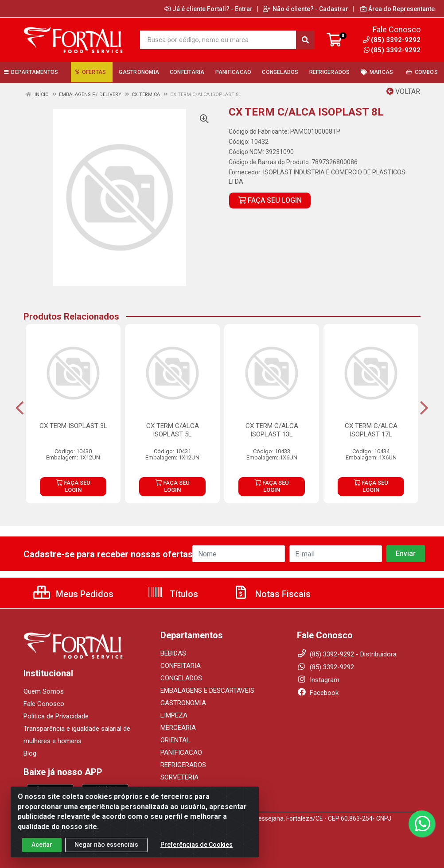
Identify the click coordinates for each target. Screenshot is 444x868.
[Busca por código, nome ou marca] (218, 40)
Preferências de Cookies (197, 853)
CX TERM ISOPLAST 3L (73, 426)
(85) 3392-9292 (392, 50)
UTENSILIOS (178, 790)
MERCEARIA (178, 728)
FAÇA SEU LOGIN (270, 200)
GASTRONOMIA (183, 703)
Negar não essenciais (106, 853)
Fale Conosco (44, 704)
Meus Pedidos (73, 594)
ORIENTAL (175, 740)
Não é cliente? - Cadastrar (306, 9)
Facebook (318, 693)
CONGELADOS (181, 678)
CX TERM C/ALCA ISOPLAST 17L (371, 430)
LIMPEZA (174, 715)
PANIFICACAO (181, 752)
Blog (30, 753)
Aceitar (42, 853)
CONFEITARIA (181, 666)
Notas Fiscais (272, 594)
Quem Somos (44, 691)
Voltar (403, 91)
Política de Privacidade (56, 716)
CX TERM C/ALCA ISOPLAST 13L (272, 430)
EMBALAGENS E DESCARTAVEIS (207, 691)
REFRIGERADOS (183, 765)
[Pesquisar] (305, 40)
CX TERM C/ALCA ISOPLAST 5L (173, 430)
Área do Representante (397, 9)
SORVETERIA (179, 777)
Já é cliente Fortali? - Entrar (208, 9)
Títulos (173, 594)
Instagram (318, 680)
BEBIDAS (173, 653)
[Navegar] (20, 408)
